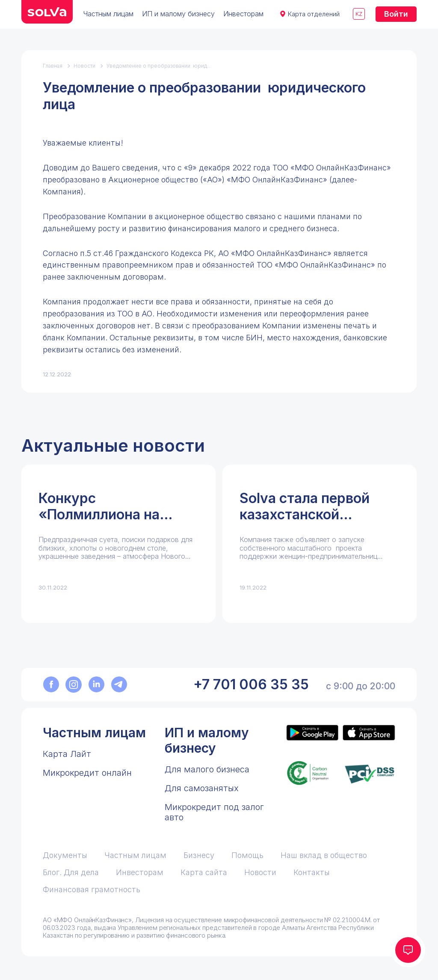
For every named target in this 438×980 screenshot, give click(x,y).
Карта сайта (204, 872)
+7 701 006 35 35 (251, 685)
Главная (53, 66)
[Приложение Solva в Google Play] (312, 733)
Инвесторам (243, 14)
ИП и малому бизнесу (178, 14)
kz (359, 14)
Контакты (312, 872)
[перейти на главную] (47, 12)
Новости (84, 66)
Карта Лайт (67, 754)
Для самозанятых (202, 788)
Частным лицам (108, 14)
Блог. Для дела (71, 872)
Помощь (247, 855)
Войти (396, 14)
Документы (65, 855)
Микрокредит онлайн (87, 773)
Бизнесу (199, 855)
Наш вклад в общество (324, 855)
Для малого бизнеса (207, 769)
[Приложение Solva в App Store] (369, 733)
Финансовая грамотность (92, 889)
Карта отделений (314, 14)
